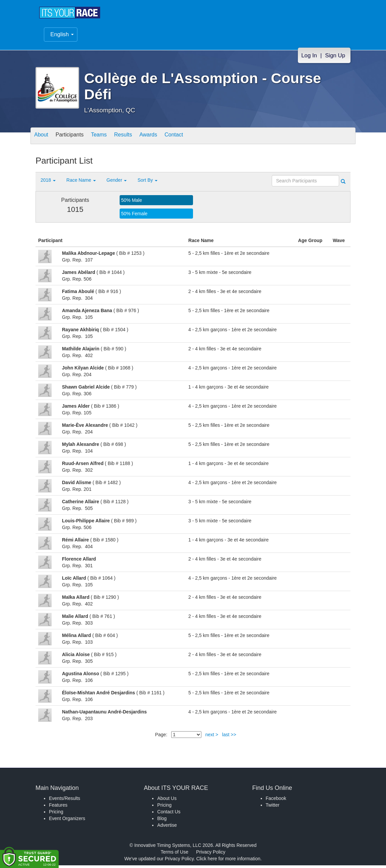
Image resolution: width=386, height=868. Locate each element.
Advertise (167, 828)
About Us (167, 801)
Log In (309, 59)
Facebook (276, 801)
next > (212, 737)
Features (58, 808)
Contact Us (169, 814)
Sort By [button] (147, 183)
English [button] (62, 38)
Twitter (273, 808)
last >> (229, 737)
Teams (110, 139)
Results (138, 139)
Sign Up (335, 59)
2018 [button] (48, 183)
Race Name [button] (81, 183)
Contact (197, 139)
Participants (76, 139)
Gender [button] (117, 183)
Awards (168, 139)
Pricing (56, 814)
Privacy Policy (211, 855)
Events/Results (65, 801)
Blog (162, 821)
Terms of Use (175, 855)
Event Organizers (67, 821)
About (43, 139)
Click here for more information (228, 861)
